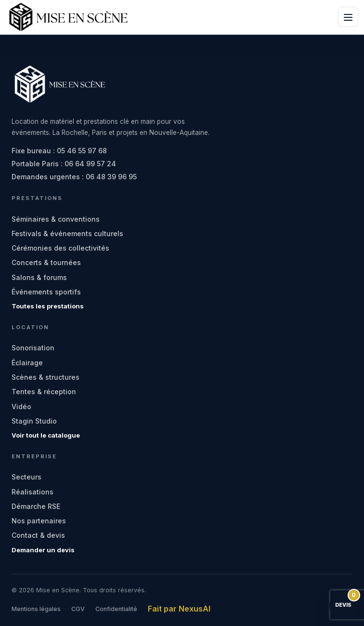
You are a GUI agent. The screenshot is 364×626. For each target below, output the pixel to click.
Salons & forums (39, 277)
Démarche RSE (36, 506)
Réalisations (32, 492)
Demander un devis (43, 550)
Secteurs (26, 477)
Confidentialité (116, 609)
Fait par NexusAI (179, 609)
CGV (78, 609)
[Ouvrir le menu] (348, 17)
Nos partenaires (39, 521)
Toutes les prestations (48, 306)
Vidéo (21, 406)
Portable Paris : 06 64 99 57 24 (64, 164)
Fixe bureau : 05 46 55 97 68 (59, 151)
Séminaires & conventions (56, 219)
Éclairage (27, 363)
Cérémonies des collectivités (60, 248)
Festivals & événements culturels (67, 233)
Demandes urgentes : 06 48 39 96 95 (74, 177)
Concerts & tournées (46, 262)
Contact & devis (38, 535)
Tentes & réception (44, 392)
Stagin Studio (34, 421)
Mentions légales (36, 609)
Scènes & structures (45, 377)
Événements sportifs (46, 292)
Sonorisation (33, 348)
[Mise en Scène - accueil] (68, 17)
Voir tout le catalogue (46, 435)
